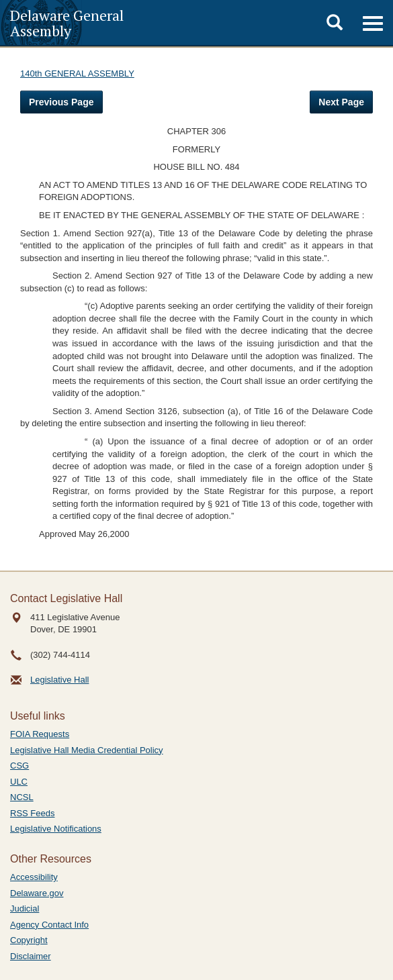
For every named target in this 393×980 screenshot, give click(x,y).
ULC (19, 782)
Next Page (341, 102)
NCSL (22, 797)
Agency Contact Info (49, 925)
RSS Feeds (32, 813)
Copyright (29, 940)
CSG (19, 766)
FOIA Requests (40, 734)
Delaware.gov (37, 893)
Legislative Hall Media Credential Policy (87, 750)
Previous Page (61, 102)
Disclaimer (31, 956)
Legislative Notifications (56, 829)
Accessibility (34, 877)
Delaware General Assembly (67, 23)
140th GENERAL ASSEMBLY (77, 73)
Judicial (25, 909)
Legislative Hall (59, 680)
